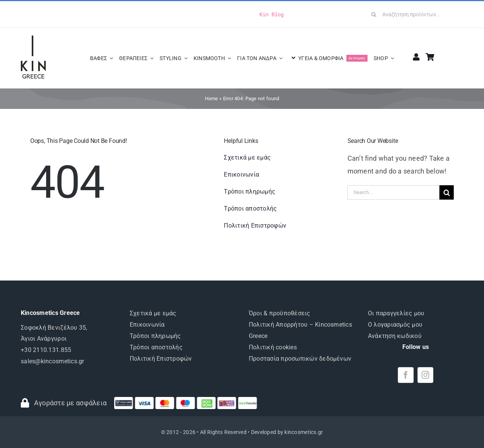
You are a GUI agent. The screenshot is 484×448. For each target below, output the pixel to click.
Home (212, 98)
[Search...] (393, 192)
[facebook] (406, 375)
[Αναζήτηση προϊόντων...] (415, 14)
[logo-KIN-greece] (33, 39)
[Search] (374, 14)
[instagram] (425, 375)
